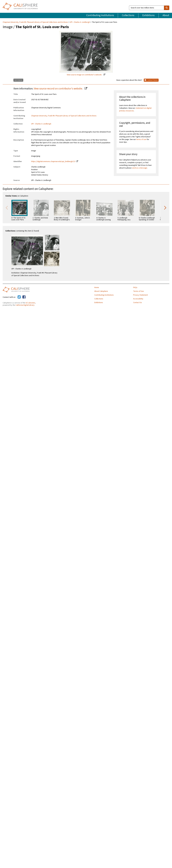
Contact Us (138, 303)
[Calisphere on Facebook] (24, 297)
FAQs (135, 287)
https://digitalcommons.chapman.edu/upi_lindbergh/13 (53, 161)
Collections (128, 15)
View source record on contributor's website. (58, 89)
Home (97, 287)
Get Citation (18, 80)
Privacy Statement (140, 295)
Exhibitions (148, 15)
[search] (167, 8)
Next (165, 207)
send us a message (140, 168)
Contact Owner (151, 80)
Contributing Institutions (100, 15)
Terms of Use (138, 291)
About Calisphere (101, 291)
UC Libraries (31, 303)
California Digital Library (25, 305)
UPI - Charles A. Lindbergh (80, 22)
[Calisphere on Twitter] (19, 297)
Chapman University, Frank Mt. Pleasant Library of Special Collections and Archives (36, 22)
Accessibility (138, 299)
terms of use (141, 139)
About (166, 15)
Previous (7, 207)
